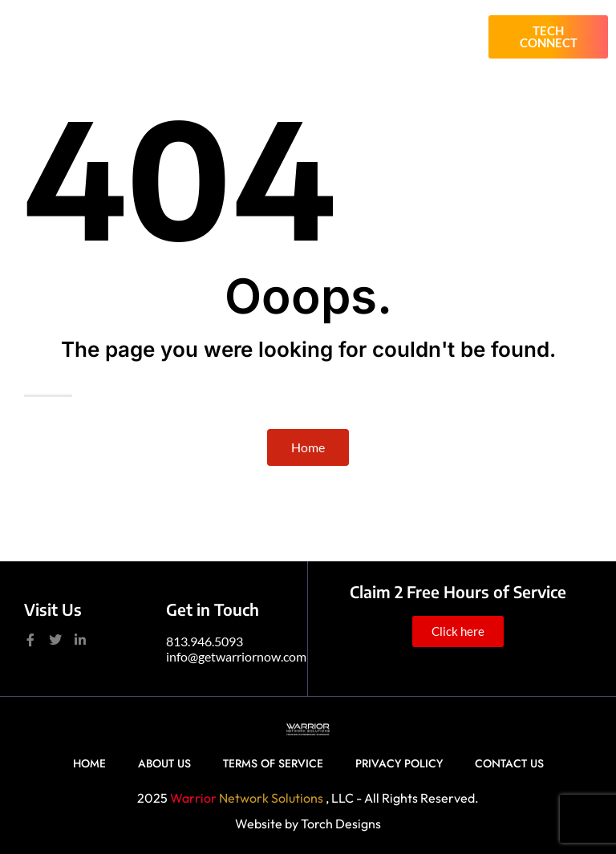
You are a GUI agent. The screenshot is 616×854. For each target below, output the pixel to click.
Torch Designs (341, 824)
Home (89, 763)
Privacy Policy (399, 763)
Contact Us (509, 763)
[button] (459, 36)
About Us (164, 763)
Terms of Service (273, 763)
